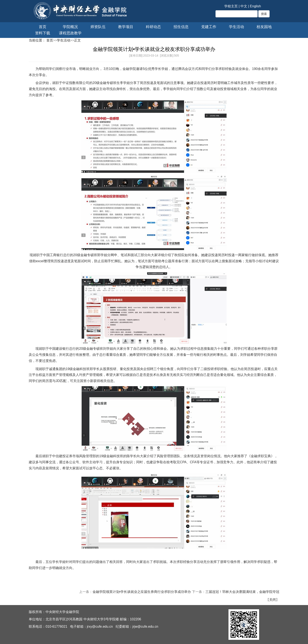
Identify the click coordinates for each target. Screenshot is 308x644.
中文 (244, 6)
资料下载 (43, 33)
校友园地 (264, 27)
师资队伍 (98, 27)
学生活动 (236, 27)
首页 (43, 27)
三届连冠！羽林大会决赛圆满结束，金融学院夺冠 (242, 592)
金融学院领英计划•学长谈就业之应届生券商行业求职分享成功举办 (142, 592)
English (255, 6)
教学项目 (126, 27)
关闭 (273, 600)
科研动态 (153, 27)
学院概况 (70, 27)
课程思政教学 (70, 33)
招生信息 (181, 27)
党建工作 (209, 27)
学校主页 (231, 6)
